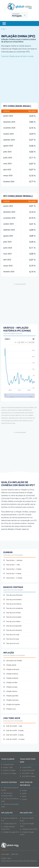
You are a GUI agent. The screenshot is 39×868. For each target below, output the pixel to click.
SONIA (23, 796)
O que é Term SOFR (27, 770)
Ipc (3, 29)
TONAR (23, 799)
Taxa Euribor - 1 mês (12, 565)
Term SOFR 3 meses (28, 776)
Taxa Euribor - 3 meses (12, 569)
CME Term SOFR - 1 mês (13, 726)
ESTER (23, 794)
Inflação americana (11, 669)
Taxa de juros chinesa (12, 613)
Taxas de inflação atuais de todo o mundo (17, 56)
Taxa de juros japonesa (12, 626)
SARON (23, 791)
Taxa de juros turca (11, 643)
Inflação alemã (10, 665)
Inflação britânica (11, 674)
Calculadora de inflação (13, 661)
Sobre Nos (15, 854)
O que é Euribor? (8, 764)
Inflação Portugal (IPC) (10, 832)
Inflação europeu (10, 687)
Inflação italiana (10, 691)
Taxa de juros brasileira (12, 600)
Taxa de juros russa (11, 635)
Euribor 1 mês (7, 767)
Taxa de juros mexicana (13, 630)
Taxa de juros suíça (11, 639)
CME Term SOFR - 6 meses (13, 735)
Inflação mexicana (11, 700)
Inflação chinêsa (10, 683)
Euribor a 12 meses (9, 773)
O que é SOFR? (26, 767)
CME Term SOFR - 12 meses (14, 739)
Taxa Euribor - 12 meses (13, 578)
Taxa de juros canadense (13, 608)
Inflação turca (9, 709)
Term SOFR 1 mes (27, 773)
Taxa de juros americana (13, 595)
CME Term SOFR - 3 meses (13, 731)
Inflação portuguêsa (12, 704)
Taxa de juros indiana (12, 622)
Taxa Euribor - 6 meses (12, 574)
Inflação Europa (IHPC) (29, 829)
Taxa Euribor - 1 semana (13, 560)
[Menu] (4, 23)
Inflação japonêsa (11, 696)
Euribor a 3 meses (8, 770)
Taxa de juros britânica (12, 604)
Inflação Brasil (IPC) (9, 824)
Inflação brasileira (11, 678)
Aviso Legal (5, 854)
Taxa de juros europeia (12, 617)
